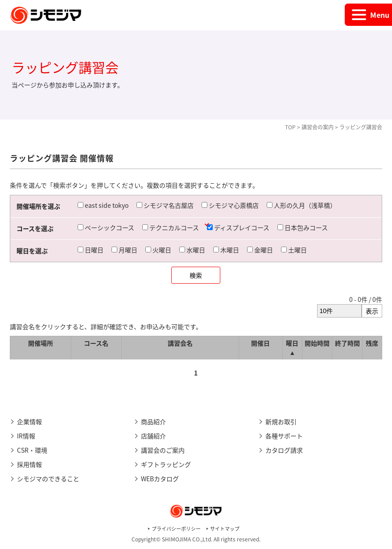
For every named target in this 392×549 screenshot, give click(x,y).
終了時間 (347, 343)
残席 (372, 343)
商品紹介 (153, 421)
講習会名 (180, 343)
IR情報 (26, 436)
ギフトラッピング (166, 464)
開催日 (260, 343)
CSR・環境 (32, 450)
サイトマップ (225, 529)
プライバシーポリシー (176, 529)
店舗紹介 (153, 436)
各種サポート (284, 436)
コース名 (96, 343)
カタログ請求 (284, 450)
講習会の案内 (318, 127)
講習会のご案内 (163, 450)
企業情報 (29, 421)
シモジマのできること (48, 479)
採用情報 (29, 464)
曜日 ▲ (292, 348)
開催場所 (41, 343)
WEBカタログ (160, 479)
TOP (290, 127)
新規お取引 (281, 421)
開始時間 (317, 343)
